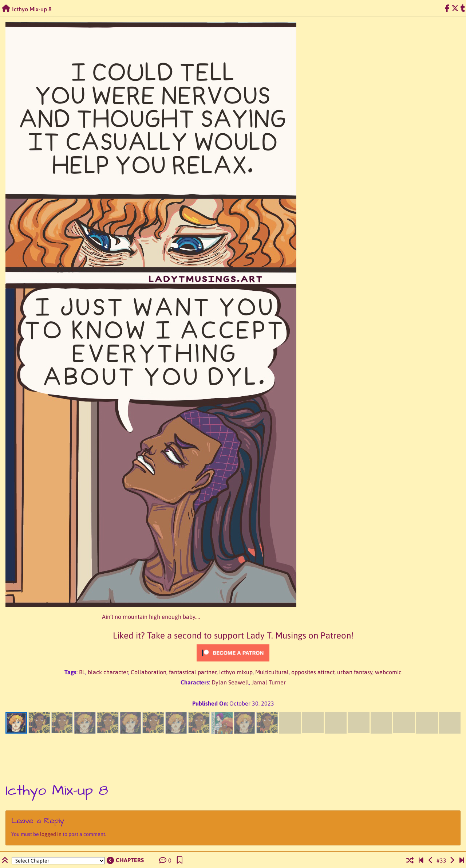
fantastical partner (193, 672)
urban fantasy (355, 672)
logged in (51, 834)
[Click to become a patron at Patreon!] (233, 653)
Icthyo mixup (236, 672)
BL (82, 672)
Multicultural (272, 672)
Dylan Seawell (230, 682)
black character (108, 672)
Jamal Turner (269, 682)
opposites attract (313, 672)
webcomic (388, 672)
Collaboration (149, 672)
